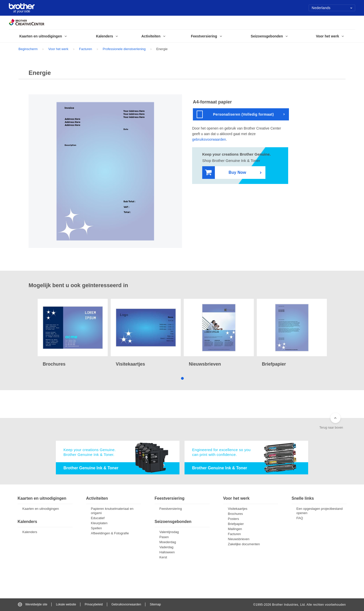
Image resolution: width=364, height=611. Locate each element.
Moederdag (168, 542)
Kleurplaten (99, 523)
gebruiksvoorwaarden (209, 139)
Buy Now (226, 173)
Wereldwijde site (33, 604)
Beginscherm (28, 49)
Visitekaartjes (238, 509)
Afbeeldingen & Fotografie (110, 533)
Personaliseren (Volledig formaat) (235, 114)
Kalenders (30, 532)
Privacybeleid (94, 604)
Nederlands (332, 8)
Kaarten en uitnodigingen (41, 509)
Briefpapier (236, 524)
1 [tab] (182, 378)
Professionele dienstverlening (124, 49)
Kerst (163, 557)
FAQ (300, 518)
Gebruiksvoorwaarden (126, 604)
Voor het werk (58, 49)
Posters (234, 519)
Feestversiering (171, 509)
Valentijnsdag (169, 532)
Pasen (164, 537)
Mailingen (235, 529)
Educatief (98, 518)
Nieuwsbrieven (239, 539)
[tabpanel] (73, 333)
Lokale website (66, 604)
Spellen (96, 528)
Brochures (235, 514)
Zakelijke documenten (244, 544)
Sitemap (155, 604)
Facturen (86, 49)
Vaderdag (166, 547)
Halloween (167, 552)
